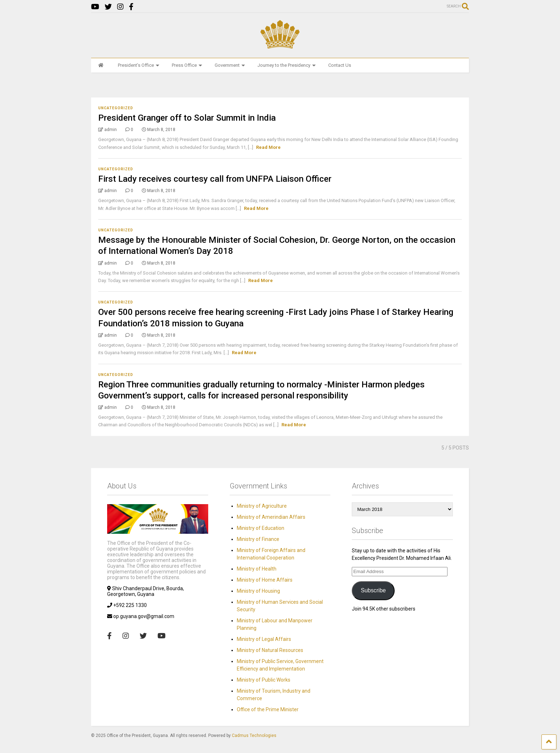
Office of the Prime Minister (268, 709)
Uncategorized (116, 108)
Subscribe (373, 590)
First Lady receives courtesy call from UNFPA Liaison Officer (215, 179)
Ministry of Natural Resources (270, 650)
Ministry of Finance (258, 539)
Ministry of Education (261, 528)
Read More (268, 147)
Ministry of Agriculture (262, 506)
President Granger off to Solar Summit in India (187, 118)
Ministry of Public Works (264, 680)
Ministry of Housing (258, 591)
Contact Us (340, 65)
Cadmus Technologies (254, 736)
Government (230, 65)
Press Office (187, 65)
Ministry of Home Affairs (265, 580)
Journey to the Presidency (287, 65)
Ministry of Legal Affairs (264, 639)
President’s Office (139, 65)
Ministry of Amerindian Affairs (271, 517)
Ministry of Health (257, 569)
